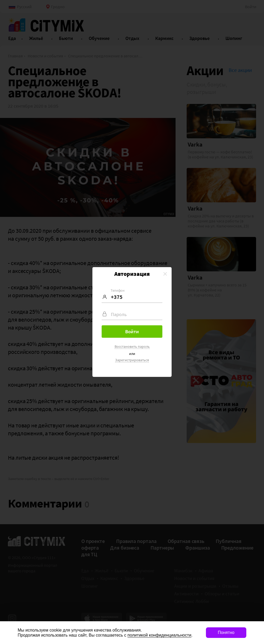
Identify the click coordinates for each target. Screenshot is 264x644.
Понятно (226, 632)
